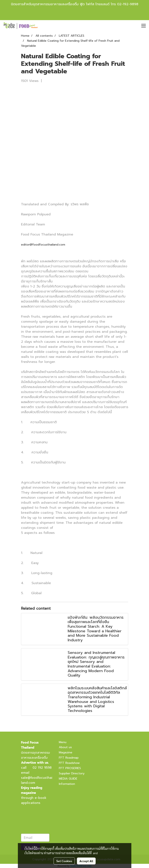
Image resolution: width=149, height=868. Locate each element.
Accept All (86, 861)
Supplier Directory (72, 773)
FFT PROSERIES (70, 768)
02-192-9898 (128, 4)
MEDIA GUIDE (68, 779)
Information (67, 784)
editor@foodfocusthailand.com (43, 245)
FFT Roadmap (69, 758)
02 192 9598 (42, 768)
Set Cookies (64, 861)
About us (65, 747)
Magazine (66, 752)
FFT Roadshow (69, 763)
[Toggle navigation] (144, 26)
